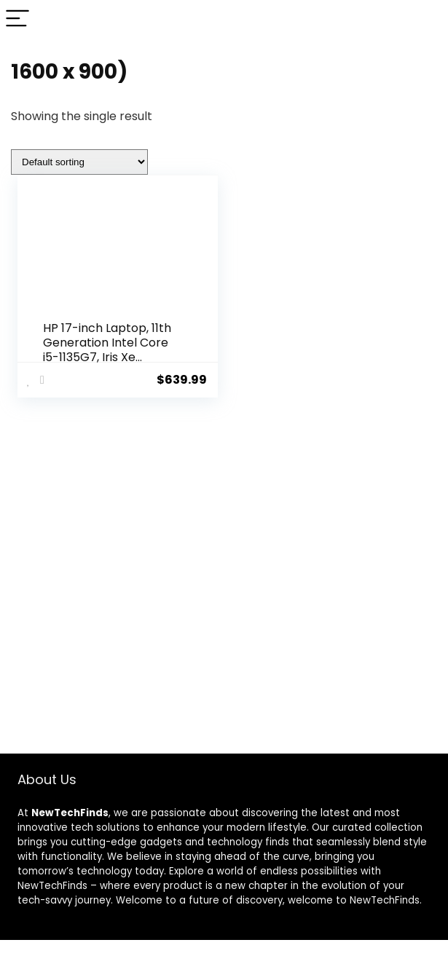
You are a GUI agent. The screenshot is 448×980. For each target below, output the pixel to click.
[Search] (425, 19)
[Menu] (17, 19)
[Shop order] (79, 162)
